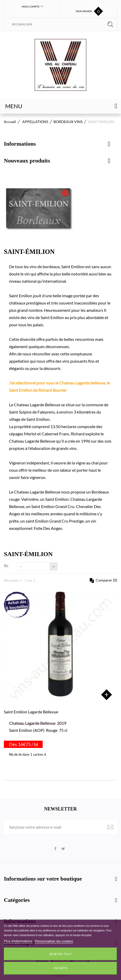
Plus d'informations (18, 941)
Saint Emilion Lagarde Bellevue (31, 712)
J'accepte (61, 968)
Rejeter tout (61, 954)
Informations (20, 144)
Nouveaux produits (27, 161)
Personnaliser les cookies (54, 941)
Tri (6, 566)
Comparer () (106, 580)
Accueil (10, 122)
